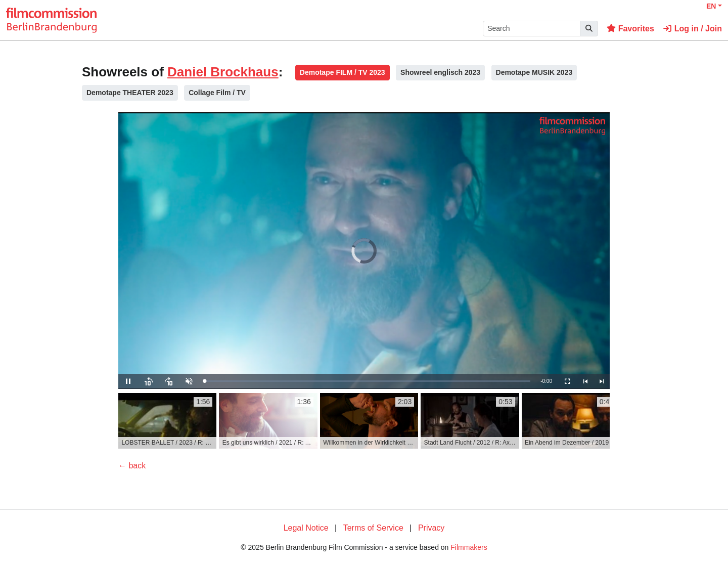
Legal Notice (306, 528)
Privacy (431, 528)
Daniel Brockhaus (223, 72)
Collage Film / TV (217, 93)
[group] (167, 421)
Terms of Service (373, 528)
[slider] (367, 381)
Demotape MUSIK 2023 (534, 72)
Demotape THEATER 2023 (130, 93)
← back (132, 466)
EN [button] (711, 6)
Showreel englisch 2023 (440, 72)
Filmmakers (469, 547)
